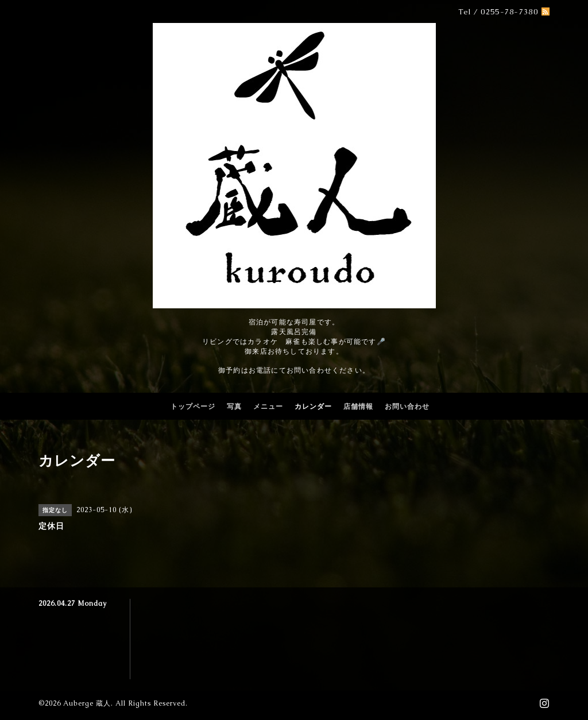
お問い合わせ (407, 407)
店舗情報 (358, 407)
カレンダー (313, 407)
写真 (234, 407)
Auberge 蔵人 (87, 703)
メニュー (268, 407)
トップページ (193, 407)
